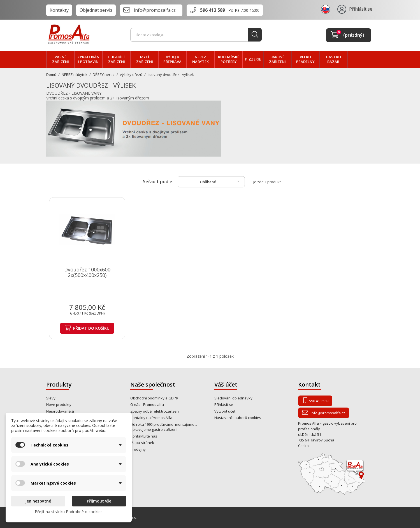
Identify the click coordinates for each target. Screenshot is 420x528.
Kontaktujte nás (144, 436)
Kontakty (59, 10)
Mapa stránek (142, 443)
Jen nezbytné (38, 501)
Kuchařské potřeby (229, 59)
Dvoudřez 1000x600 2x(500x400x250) (87, 272)
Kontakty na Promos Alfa (151, 418)
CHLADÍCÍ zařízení (117, 59)
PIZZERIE (253, 59)
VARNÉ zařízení (61, 59)
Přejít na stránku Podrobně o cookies (69, 512)
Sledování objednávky (233, 398)
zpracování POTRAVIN (88, 59)
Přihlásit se (224, 404)
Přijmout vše (99, 501)
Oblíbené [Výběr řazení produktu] (221, 181)
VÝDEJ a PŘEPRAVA (172, 59)
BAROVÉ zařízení (277, 59)
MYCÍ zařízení (145, 59)
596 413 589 (213, 10)
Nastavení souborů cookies (238, 418)
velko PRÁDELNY (305, 59)
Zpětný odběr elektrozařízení (155, 411)
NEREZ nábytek (200, 59)
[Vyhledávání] (196, 35)
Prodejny (138, 449)
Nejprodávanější (60, 411)
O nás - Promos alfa (147, 404)
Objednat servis (96, 10)
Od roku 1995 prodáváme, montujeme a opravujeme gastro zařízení (164, 427)
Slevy (51, 398)
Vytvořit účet (225, 411)
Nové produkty (59, 404)
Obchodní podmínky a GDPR (154, 398)
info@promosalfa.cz (155, 10)
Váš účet (226, 384)
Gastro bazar (333, 59)
